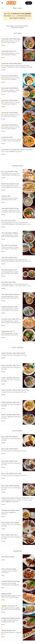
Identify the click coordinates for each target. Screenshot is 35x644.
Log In (29, 3)
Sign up (14, 16)
